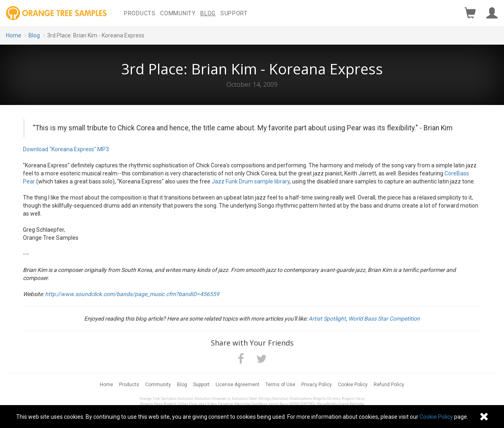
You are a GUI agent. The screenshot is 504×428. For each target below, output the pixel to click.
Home (14, 35)
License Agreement (238, 385)
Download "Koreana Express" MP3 (66, 149)
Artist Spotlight (327, 319)
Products (140, 13)
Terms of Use (280, 385)
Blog (208, 13)
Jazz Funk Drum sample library (251, 181)
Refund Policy (389, 385)
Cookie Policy (353, 385)
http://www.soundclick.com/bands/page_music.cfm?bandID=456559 (132, 294)
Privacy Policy (317, 385)
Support (234, 13)
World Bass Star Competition (384, 319)
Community (178, 13)
